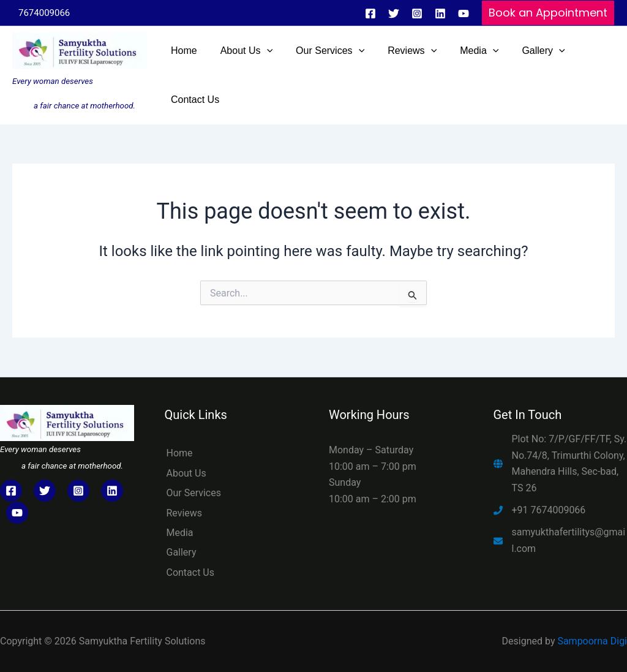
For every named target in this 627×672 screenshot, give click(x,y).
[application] (261, 51)
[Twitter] (394, 13)
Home (180, 453)
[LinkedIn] (112, 491)
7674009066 (44, 13)
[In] (440, 13)
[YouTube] (464, 13)
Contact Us (191, 572)
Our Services (194, 493)
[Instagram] (417, 13)
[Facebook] (370, 13)
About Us (186, 473)
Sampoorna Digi (592, 641)
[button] (548, 13)
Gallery (182, 552)
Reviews (185, 513)
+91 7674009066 (549, 510)
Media (180, 533)
